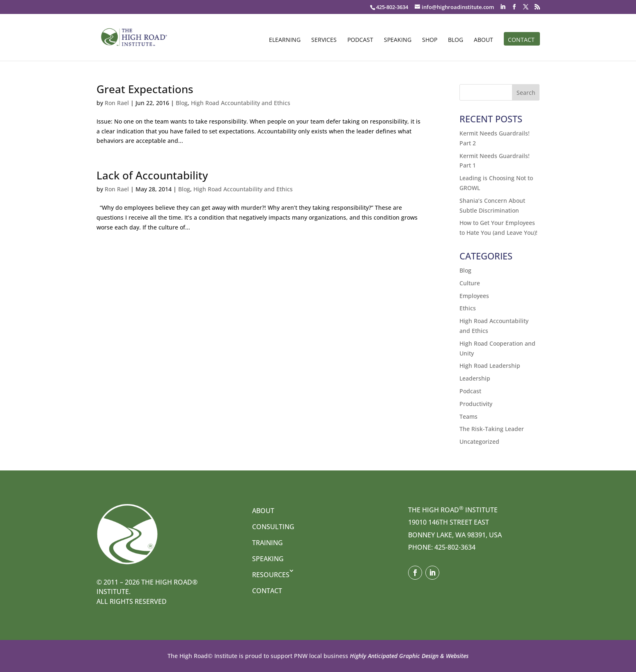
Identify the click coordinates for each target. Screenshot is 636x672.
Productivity (476, 404)
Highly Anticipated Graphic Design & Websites (408, 656)
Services (324, 40)
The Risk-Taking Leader (492, 429)
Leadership (475, 378)
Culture (470, 283)
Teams (468, 416)
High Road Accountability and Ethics (241, 103)
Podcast (360, 40)
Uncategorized (479, 442)
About (483, 40)
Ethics (468, 308)
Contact (521, 40)
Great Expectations (145, 89)
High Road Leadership (490, 366)
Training (267, 543)
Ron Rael (117, 103)
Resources (271, 575)
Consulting (273, 527)
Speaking (398, 40)
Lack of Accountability (152, 175)
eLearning (285, 40)
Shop (430, 40)
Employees (474, 296)
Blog (456, 40)
